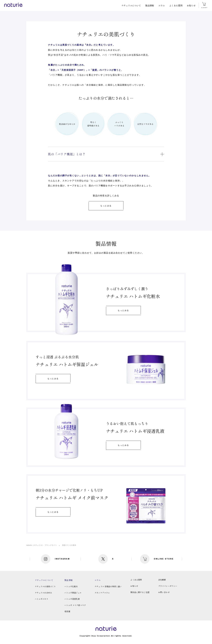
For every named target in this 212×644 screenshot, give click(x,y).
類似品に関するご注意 (140, 592)
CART (205, 5)
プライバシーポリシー (168, 586)
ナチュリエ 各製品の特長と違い (108, 586)
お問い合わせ (164, 592)
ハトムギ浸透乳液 (72, 599)
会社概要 (162, 580)
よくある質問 (176, 5)
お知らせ (191, 5)
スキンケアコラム (102, 593)
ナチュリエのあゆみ (43, 593)
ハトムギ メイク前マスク (75, 605)
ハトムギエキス (41, 599)
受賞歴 (67, 611)
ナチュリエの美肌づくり (45, 586)
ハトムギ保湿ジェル (73, 593)
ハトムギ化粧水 (71, 586)
